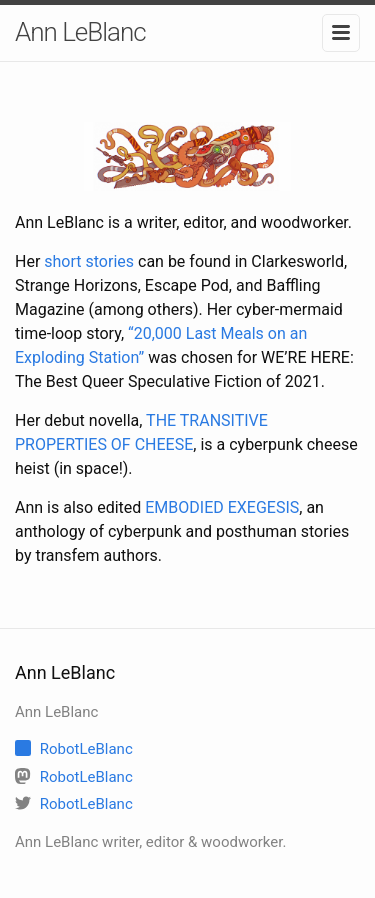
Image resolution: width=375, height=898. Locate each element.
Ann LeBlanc (80, 32)
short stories (89, 261)
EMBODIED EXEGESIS (222, 507)
